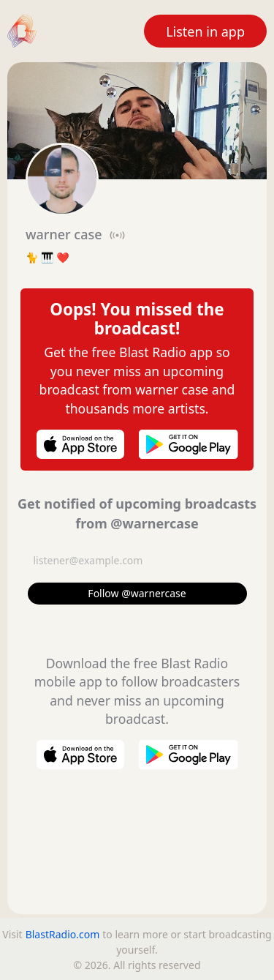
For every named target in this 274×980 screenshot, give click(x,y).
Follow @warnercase (137, 593)
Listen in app (205, 31)
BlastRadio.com (63, 934)
